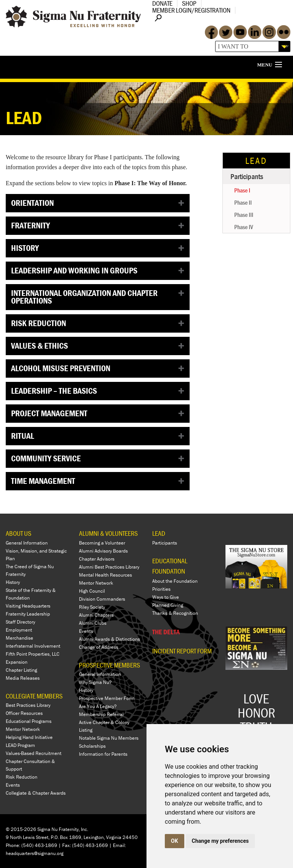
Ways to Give (166, 597)
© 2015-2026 (21, 829)
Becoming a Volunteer (102, 543)
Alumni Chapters (96, 615)
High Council (92, 591)
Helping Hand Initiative (29, 737)
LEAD (256, 161)
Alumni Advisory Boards (103, 551)
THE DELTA (166, 632)
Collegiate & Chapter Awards (36, 793)
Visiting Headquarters (28, 606)
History (13, 582)
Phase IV (244, 227)
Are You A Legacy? (98, 706)
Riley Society (92, 607)
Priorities (161, 589)
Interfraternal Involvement (33, 646)
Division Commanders (102, 599)
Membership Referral (101, 714)
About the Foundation (175, 581)
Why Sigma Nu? (95, 682)
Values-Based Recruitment (34, 753)
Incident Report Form (182, 651)
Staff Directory (20, 622)
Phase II (243, 202)
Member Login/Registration (191, 10)
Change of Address (99, 647)
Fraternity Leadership (28, 614)
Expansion (17, 662)
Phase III (244, 215)
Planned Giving (168, 605)
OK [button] (175, 841)
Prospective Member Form (107, 698)
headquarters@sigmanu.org (35, 853)
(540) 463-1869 (39, 845)
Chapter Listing (21, 670)
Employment (19, 630)
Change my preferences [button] (220, 841)
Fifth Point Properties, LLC (33, 654)
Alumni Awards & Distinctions (109, 639)
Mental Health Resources (105, 575)
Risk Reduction (22, 777)
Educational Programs (29, 721)
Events (13, 785)
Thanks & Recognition (175, 613)
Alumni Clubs (93, 623)
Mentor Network (23, 729)
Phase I (242, 190)
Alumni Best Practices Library (109, 567)
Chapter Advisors (97, 559)
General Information (27, 543)
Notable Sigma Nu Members (109, 738)
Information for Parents (103, 754)
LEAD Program (20, 745)
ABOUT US (19, 533)
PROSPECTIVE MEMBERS (109, 665)
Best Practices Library (28, 705)
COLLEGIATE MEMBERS (34, 696)
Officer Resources (24, 713)
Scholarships (92, 746)
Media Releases (23, 678)
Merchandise (19, 638)
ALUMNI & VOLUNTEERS (108, 533)
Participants (247, 176)
